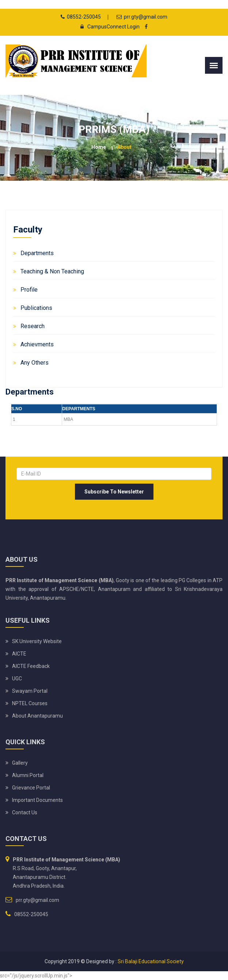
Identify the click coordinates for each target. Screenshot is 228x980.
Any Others (35, 363)
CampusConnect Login (108, 27)
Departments (37, 253)
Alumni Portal (28, 775)
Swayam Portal (30, 691)
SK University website (37, 641)
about (124, 147)
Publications (36, 308)
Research (33, 326)
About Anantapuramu (37, 716)
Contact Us (25, 812)
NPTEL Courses (30, 703)
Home (99, 147)
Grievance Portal (31, 788)
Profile (29, 290)
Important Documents (37, 800)
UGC (17, 679)
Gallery (20, 763)
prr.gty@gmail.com (146, 17)
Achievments (37, 344)
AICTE (19, 654)
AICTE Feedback (31, 666)
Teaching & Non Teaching (52, 271)
